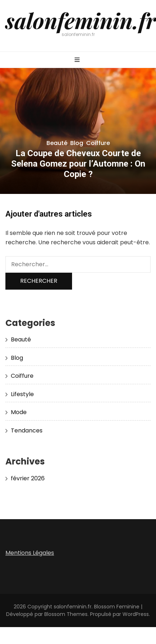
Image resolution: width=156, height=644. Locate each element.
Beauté (57, 143)
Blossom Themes (66, 614)
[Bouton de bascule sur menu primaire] (78, 60)
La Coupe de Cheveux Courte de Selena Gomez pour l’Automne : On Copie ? (78, 164)
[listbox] (78, 131)
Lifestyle (22, 394)
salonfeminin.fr (81, 20)
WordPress (136, 614)
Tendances (27, 430)
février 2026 (28, 478)
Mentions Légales (30, 553)
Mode (19, 412)
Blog (77, 143)
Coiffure (98, 143)
